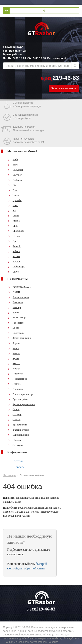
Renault (14, 246)
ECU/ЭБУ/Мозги (19, 287)
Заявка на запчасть (64, 88)
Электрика (16, 445)
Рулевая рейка (18, 399)
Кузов (13, 358)
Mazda (14, 221)
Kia (12, 210)
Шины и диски (18, 435)
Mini (13, 226)
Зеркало (14, 343)
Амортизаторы (18, 297)
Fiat (12, 185)
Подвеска (15, 374)
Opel (13, 241)
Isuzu (13, 205)
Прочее (14, 384)
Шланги (15, 440)
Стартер (14, 414)
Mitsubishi (16, 231)
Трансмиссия (17, 425)
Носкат (14, 369)
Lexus (13, 216)
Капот (13, 348)
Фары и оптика (18, 430)
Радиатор (15, 389)
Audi (13, 159)
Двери (13, 328)
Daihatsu (15, 180)
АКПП (14, 292)
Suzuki (14, 256)
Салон (14, 409)
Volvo (13, 272)
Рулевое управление (21, 404)
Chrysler (15, 175)
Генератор (16, 323)
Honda (14, 195)
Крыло (14, 353)
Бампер (14, 307)
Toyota (14, 261)
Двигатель (16, 333)
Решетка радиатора (21, 394)
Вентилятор (17, 318)
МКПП (14, 363)
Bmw (13, 165)
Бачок (13, 313)
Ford (13, 190)
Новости (19, 467)
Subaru (14, 251)
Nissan (14, 236)
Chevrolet (15, 170)
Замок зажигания (19, 338)
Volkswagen (16, 266)
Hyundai (15, 200)
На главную (9, 475)
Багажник (15, 302)
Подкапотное (17, 379)
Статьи (18, 461)
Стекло (14, 419)
